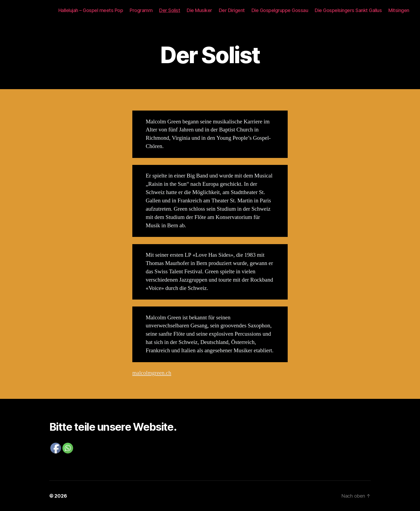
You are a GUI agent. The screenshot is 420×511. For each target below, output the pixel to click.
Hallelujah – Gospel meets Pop (91, 10)
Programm (141, 10)
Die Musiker (199, 10)
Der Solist (170, 10)
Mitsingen (399, 10)
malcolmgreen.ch (152, 373)
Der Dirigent (232, 10)
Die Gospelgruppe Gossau (280, 10)
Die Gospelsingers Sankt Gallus (348, 10)
